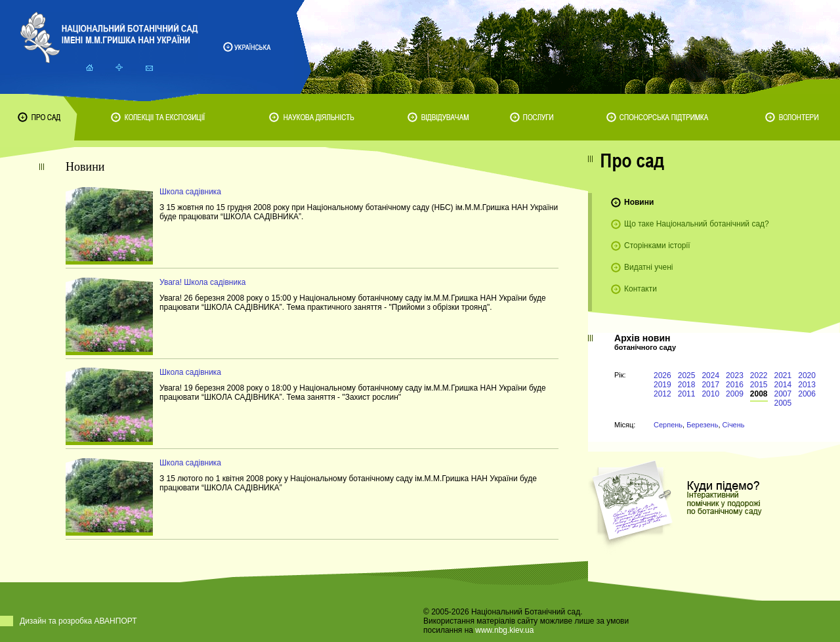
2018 (687, 385)
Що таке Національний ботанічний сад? (697, 224)
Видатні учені (648, 267)
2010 (710, 394)
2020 (807, 375)
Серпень (668, 425)
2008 (759, 394)
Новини (639, 202)
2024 (710, 375)
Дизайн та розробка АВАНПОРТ (78, 621)
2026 (662, 375)
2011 (687, 394)
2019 (662, 385)
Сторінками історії (657, 246)
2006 (807, 394)
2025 (687, 375)
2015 (759, 385)
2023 (735, 375)
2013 (807, 385)
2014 (783, 385)
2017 (710, 385)
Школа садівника (190, 192)
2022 (759, 375)
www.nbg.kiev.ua (504, 630)
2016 (735, 385)
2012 (662, 394)
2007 (783, 394)
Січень (734, 425)
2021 (783, 375)
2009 (735, 394)
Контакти (640, 289)
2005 (783, 403)
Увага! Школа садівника (202, 282)
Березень (702, 425)
